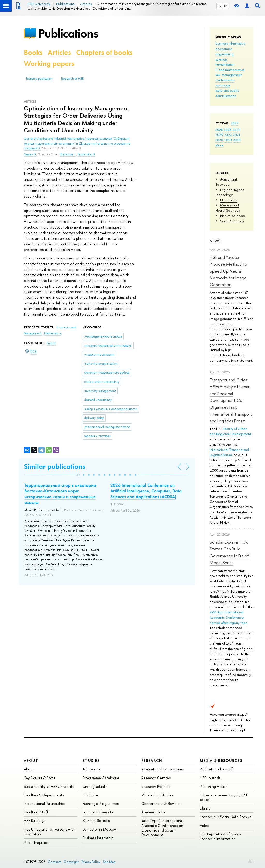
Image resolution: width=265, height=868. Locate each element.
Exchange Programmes (101, 803)
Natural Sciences (233, 216)
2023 (219, 135)
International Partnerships (45, 803)
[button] (78, 475)
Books (33, 52)
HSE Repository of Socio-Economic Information (221, 836)
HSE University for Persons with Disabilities (49, 832)
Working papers (49, 63)
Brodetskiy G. (87, 154)
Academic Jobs (153, 812)
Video (205, 825)
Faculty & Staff (36, 812)
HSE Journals (210, 778)
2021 (237, 135)
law (218, 75)
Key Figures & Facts (39, 778)
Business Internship (98, 838)
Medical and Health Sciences (227, 208)
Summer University (98, 812)
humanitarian (225, 64)
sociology (223, 85)
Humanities (229, 200)
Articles (59, 52)
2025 (228, 130)
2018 (237, 140)
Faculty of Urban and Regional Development (230, 431)
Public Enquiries (36, 843)
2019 (228, 140)
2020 (219, 140)
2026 (219, 130)
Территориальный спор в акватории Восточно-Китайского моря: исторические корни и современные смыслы (60, 494)
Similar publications (54, 466)
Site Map (109, 862)
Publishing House (214, 786)
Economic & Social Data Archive (226, 817)
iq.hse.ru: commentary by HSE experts (224, 797)
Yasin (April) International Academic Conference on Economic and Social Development (162, 828)
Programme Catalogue (101, 778)
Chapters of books (104, 52)
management (232, 75)
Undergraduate (95, 786)
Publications (68, 33)
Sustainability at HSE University (49, 786)
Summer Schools (96, 821)
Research (152, 761)
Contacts (54, 862)
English (51, 343)
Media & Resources (221, 761)
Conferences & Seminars (162, 803)
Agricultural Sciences (226, 182)
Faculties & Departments (44, 795)
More (219, 145)
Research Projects (156, 786)
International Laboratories (163, 769)
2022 (228, 135)
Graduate (90, 795)
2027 (235, 123)
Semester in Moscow (100, 829)
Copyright (71, 862)
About (31, 761)
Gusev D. (30, 154)
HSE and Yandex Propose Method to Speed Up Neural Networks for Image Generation (228, 271)
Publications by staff (216, 769)
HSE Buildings (34, 821)
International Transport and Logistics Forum (229, 452)
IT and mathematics (230, 70)
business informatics (230, 43)
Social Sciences (232, 221)
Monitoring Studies (157, 795)
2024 (237, 130)
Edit (251, 860)
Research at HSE (72, 79)
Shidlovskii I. (68, 154)
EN (226, 6)
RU (220, 6)
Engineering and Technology (230, 192)
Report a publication (39, 79)
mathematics (225, 80)
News (215, 241)
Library (205, 808)
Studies (91, 761)
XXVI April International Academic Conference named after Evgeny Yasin (229, 617)
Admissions (91, 769)
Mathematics (53, 333)
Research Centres (156, 778)
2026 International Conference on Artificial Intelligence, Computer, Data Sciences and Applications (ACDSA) (146, 491)
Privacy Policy (91, 862)
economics (224, 49)
